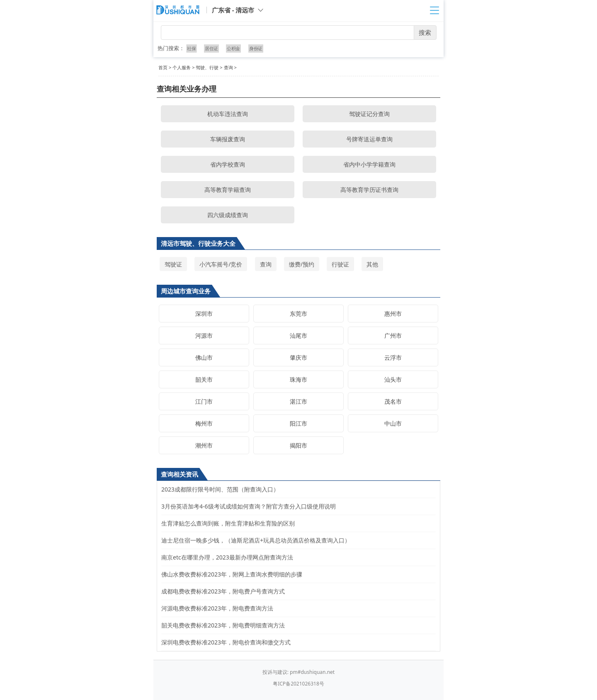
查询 (228, 67)
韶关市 (204, 379)
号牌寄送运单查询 (369, 139)
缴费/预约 (302, 264)
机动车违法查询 (228, 114)
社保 (192, 48)
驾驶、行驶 (207, 67)
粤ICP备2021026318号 (298, 684)
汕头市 (393, 379)
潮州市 (204, 445)
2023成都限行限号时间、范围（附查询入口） (220, 489)
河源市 (204, 335)
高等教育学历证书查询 (369, 190)
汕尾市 (298, 335)
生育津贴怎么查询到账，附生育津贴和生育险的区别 (228, 523)
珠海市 (298, 379)
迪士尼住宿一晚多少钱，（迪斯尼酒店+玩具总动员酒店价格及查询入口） (256, 540)
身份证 (255, 48)
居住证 (211, 48)
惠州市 (393, 314)
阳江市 (298, 423)
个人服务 (182, 67)
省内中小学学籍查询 (369, 164)
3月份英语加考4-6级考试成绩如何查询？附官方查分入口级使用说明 (249, 506)
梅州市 (204, 423)
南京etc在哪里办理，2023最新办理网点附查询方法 (227, 557)
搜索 (425, 32)
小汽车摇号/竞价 (221, 264)
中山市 (393, 423)
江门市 (204, 401)
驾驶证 (173, 264)
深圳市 (204, 314)
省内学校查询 (228, 164)
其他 (372, 264)
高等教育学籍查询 (228, 190)
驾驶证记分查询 (369, 114)
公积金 (233, 48)
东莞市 (298, 314)
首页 (163, 67)
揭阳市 (298, 445)
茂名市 (393, 401)
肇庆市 (298, 357)
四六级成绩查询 (228, 215)
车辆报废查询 (228, 139)
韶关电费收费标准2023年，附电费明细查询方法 (223, 625)
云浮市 (393, 357)
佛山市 (204, 357)
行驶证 (340, 264)
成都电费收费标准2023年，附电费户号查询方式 (223, 591)
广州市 (393, 335)
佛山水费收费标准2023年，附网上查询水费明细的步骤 (232, 574)
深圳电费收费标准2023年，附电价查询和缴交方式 (226, 642)
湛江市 (298, 401)
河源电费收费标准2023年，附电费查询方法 (217, 608)
